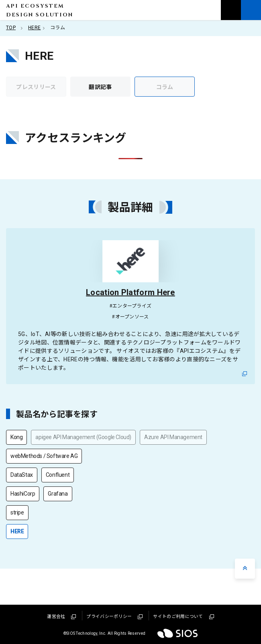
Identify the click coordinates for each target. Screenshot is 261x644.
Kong (16, 437)
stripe (17, 512)
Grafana (58, 494)
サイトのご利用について (183, 617)
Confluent (58, 475)
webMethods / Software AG (44, 456)
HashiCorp (23, 494)
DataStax (22, 475)
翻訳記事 (100, 87)
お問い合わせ (231, 10)
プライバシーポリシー (114, 617)
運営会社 (61, 617)
